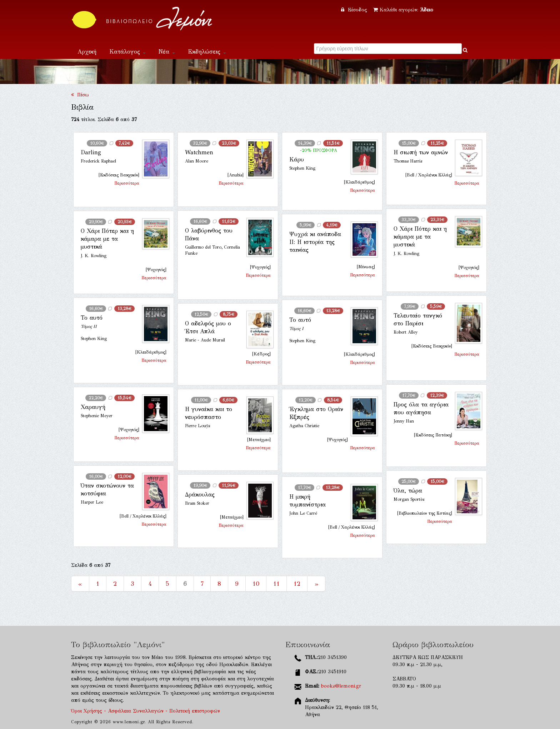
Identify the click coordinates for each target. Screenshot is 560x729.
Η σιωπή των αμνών (421, 152)
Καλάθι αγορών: (403, 10)
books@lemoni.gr (341, 686)
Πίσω (80, 95)
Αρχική (87, 52)
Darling (91, 152)
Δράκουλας (200, 495)
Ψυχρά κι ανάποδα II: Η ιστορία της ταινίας (315, 242)
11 (276, 584)
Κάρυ (297, 159)
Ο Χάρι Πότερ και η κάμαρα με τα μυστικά (420, 237)
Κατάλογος (127, 52)
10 (256, 584)
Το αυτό (92, 318)
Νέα (167, 52)
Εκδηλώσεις (207, 52)
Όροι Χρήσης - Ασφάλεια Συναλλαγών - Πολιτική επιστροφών (146, 711)
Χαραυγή (93, 407)
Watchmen (199, 152)
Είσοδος (355, 10)
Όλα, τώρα (408, 491)
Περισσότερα (127, 183)
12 (297, 584)
